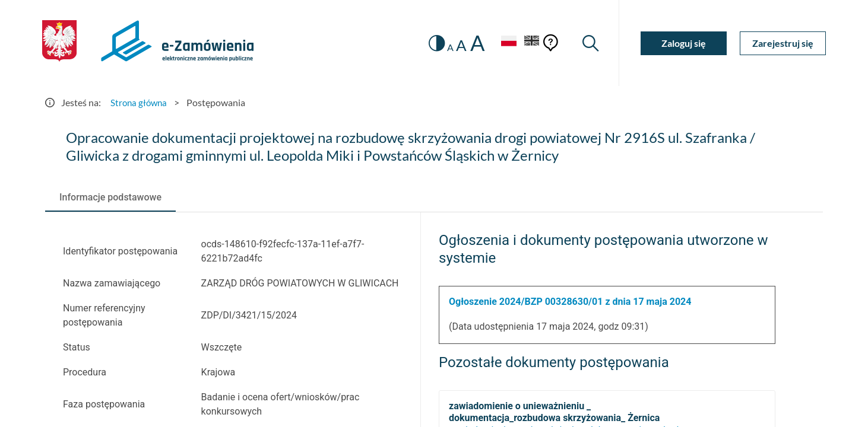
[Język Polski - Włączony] (505, 43)
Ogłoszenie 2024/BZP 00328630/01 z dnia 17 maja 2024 (570, 302)
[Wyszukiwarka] (590, 43)
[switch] (433, 43)
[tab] (110, 197)
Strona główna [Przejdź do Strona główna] (140, 102)
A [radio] (447, 47)
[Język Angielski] (531, 43)
